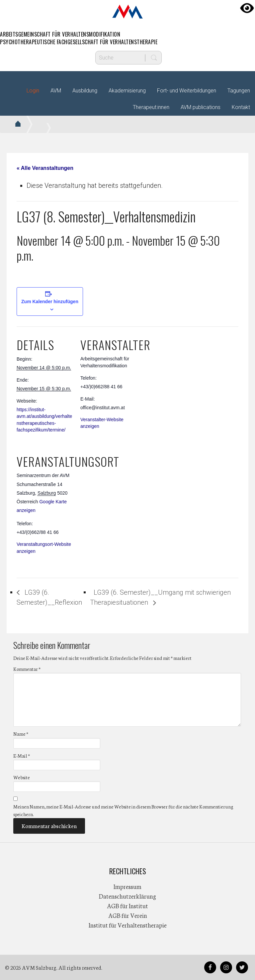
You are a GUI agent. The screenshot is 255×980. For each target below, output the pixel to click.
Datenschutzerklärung (127, 896)
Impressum (127, 886)
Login (33, 91)
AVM (127, 12)
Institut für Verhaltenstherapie (128, 925)
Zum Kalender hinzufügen (50, 302)
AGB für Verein (128, 915)
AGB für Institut (127, 906)
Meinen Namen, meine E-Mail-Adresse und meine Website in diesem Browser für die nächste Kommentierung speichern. (123, 810)
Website (22, 777)
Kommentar (27, 669)
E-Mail (22, 756)
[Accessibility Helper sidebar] (247, 8)
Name (21, 734)
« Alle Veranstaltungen (45, 168)
